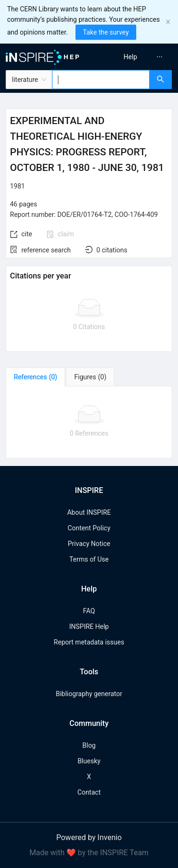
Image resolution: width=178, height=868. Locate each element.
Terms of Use (89, 559)
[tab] (35, 377)
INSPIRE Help (89, 626)
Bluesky (89, 761)
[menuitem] (130, 57)
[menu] (135, 57)
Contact (89, 792)
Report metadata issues (89, 642)
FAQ (89, 611)
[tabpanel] (89, 422)
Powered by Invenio (89, 837)
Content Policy (89, 528)
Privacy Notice (89, 544)
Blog (89, 745)
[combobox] (101, 80)
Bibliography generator (89, 694)
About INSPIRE (89, 512)
